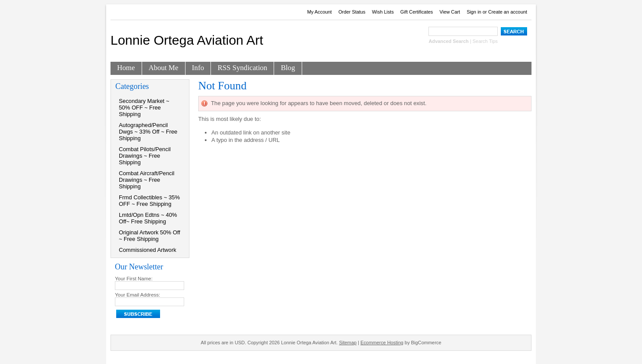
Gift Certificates (417, 12)
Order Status (352, 12)
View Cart (450, 12)
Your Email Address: (137, 295)
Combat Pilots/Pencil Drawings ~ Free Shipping (145, 156)
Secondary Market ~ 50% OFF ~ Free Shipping (144, 108)
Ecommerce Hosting (382, 343)
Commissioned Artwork (148, 250)
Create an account (508, 12)
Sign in (474, 12)
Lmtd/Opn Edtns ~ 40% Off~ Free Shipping (148, 218)
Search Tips (485, 41)
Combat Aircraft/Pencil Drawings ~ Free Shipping (147, 180)
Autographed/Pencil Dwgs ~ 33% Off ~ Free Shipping (148, 132)
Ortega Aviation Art (187, 40)
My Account (319, 12)
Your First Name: (134, 279)
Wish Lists (383, 12)
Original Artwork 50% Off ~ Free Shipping (150, 236)
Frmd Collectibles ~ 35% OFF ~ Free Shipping (149, 201)
